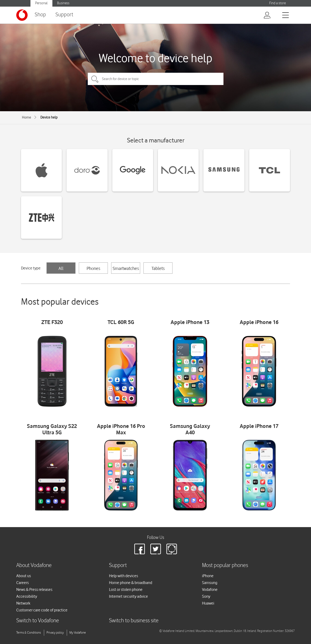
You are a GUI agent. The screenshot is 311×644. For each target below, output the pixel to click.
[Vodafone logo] (22, 15)
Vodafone (210, 589)
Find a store (277, 3)
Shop (40, 15)
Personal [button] (41, 3)
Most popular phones (225, 565)
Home (27, 117)
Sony (206, 596)
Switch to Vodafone (38, 621)
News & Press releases (34, 589)
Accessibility (27, 596)
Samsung (210, 583)
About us (24, 576)
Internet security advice (128, 596)
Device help (49, 117)
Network (23, 603)
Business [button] (63, 3)
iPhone (208, 576)
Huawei (208, 603)
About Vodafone (34, 565)
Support (64, 15)
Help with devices (124, 576)
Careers (23, 583)
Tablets (158, 268)
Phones (93, 268)
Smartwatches (126, 268)
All (61, 268)
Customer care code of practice (42, 610)
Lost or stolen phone (126, 589)
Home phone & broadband (131, 583)
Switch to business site (134, 621)
